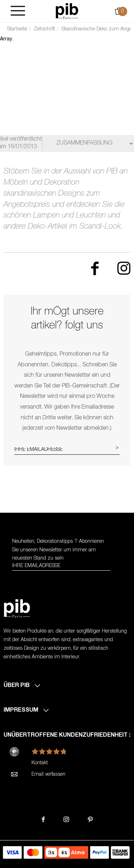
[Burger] (18, 11)
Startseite (17, 29)
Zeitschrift (44, 29)
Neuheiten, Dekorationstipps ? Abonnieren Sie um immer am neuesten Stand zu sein (58, 550)
